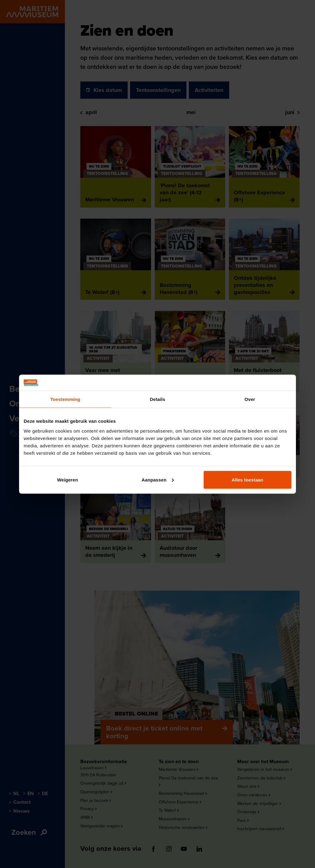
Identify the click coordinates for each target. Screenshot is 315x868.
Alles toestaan (247, 480)
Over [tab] (250, 399)
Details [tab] (157, 399)
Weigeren (67, 480)
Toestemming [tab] (65, 399)
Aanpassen (158, 480)
